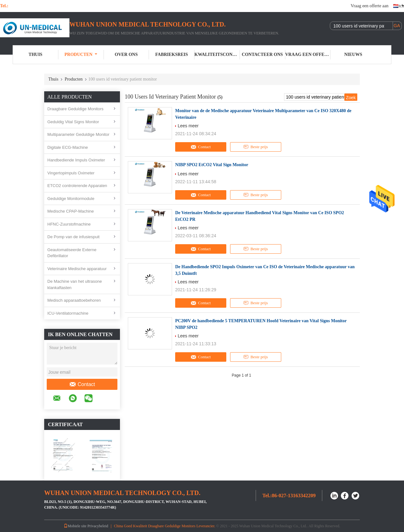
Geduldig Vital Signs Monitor (73, 122)
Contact (82, 384)
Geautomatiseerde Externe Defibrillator (72, 253)
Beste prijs (255, 147)
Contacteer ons (262, 54)
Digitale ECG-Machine (68, 147)
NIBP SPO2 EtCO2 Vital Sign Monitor (212, 165)
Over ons (126, 54)
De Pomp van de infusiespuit (73, 237)
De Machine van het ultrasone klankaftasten (75, 284)
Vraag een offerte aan (370, 6)
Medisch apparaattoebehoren (74, 300)
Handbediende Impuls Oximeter (76, 160)
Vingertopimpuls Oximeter (71, 173)
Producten (81, 54)
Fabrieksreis (172, 54)
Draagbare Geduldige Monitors (75, 109)
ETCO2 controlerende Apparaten (77, 186)
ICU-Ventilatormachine (68, 313)
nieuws (353, 54)
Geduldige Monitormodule (71, 199)
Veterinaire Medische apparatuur (77, 269)
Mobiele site (75, 526)
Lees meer (188, 126)
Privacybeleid (98, 526)
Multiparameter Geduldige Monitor (78, 134)
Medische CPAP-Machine (71, 211)
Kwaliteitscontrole (217, 54)
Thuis (36, 54)
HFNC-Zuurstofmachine (69, 224)
